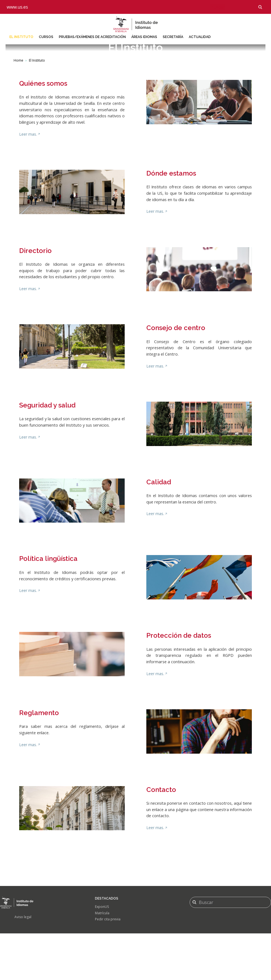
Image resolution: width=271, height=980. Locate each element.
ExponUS (102, 954)
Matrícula (102, 960)
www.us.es (17, 7)
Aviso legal (23, 963)
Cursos (46, 37)
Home (18, 108)
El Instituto (21, 37)
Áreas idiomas (144, 37)
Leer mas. (28, 181)
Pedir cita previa (108, 966)
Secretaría (173, 37)
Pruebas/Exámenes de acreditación (92, 37)
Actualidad (200, 37)
